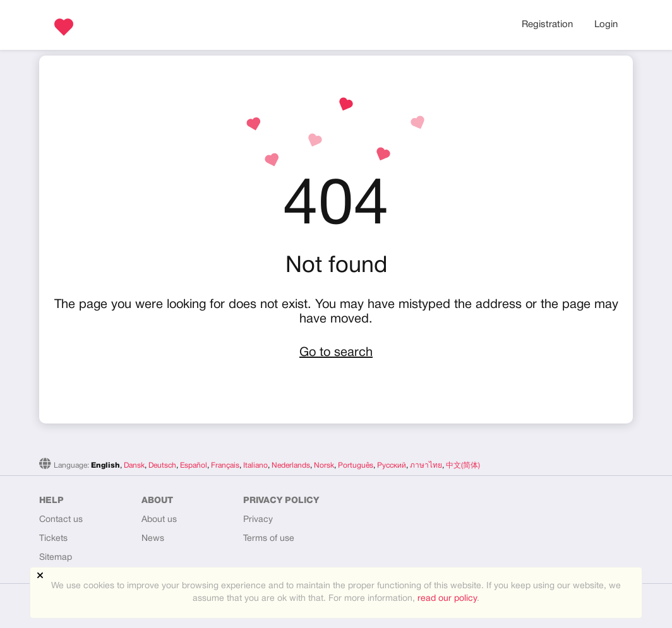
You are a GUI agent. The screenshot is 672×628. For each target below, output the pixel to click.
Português (356, 465)
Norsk (324, 465)
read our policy (447, 599)
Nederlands (291, 465)
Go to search (336, 353)
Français (225, 465)
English (105, 465)
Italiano (255, 465)
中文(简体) (463, 465)
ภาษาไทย (426, 465)
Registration (547, 25)
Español (194, 465)
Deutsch (162, 465)
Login (606, 25)
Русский (392, 465)
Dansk (134, 465)
